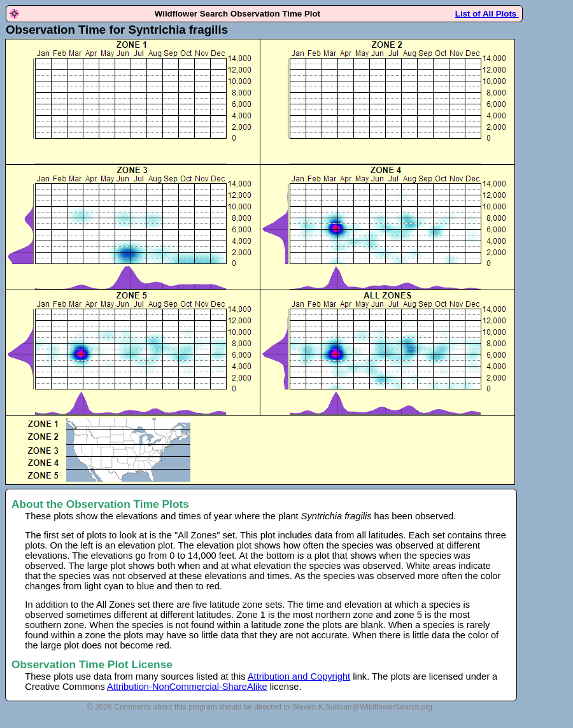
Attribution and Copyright (299, 676)
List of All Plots (487, 14)
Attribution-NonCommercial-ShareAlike (187, 687)
